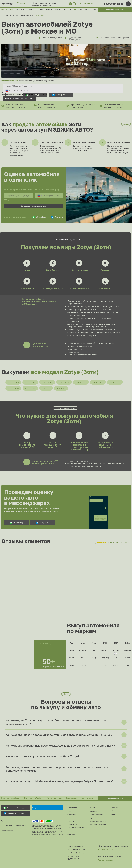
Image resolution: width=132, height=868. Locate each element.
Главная (9, 15)
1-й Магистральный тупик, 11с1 (44, 3)
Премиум (106, 270)
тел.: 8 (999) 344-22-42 (76, 850)
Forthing (117, 665)
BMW (116, 643)
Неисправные (27, 288)
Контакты (68, 10)
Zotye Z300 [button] (81, 382)
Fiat (94, 665)
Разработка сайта (7, 830)
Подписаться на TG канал (86, 10)
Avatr (94, 643)
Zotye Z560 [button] (30, 388)
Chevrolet (105, 650)
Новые (27, 270)
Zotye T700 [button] (30, 382)
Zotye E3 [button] (46, 388)
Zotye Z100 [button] (64, 382)
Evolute (72, 665)
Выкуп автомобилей (23, 15)
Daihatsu (72, 658)
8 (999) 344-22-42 (114, 4)
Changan (83, 650)
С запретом (105, 289)
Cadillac (72, 650)
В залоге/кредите (79, 289)
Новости (49, 10)
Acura (83, 643)
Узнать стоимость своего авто (19, 98)
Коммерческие (80, 270)
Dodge (94, 658)
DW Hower (127, 658)
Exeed (83, 665)
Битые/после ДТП (53, 289)
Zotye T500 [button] (13, 382)
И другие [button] (61, 388)
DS (116, 658)
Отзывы (58, 10)
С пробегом (52, 270)
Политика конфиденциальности (12, 828)
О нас (41, 10)
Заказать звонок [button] (86, 4)
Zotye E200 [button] (98, 382)
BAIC (105, 643)
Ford (105, 665)
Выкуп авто (72, 808)
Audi (72, 643)
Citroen (116, 650)
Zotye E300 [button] (115, 382)
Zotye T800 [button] (13, 388)
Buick (127, 643)
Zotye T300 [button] (47, 382)
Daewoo (127, 650)
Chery (94, 650)
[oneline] (63, 86)
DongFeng (105, 658)
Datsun (83, 658)
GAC (128, 665)
